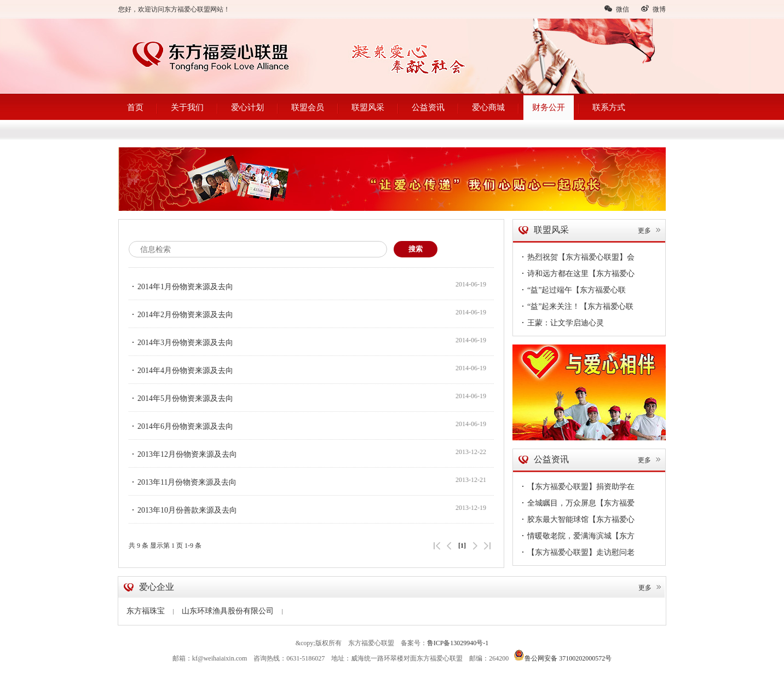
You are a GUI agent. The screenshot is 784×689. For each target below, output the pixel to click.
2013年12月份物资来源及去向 (183, 454)
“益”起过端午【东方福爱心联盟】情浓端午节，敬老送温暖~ (572, 291)
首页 (135, 107)
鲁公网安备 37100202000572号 (563, 655)
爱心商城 (488, 107)
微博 (653, 9)
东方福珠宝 (150, 611)
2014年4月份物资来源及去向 (181, 370)
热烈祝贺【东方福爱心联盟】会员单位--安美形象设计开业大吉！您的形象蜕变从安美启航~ (577, 259)
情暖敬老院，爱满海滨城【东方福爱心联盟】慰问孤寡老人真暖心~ (578, 537)
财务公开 (549, 107)
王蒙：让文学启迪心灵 (561, 323)
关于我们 (187, 107)
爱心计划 (247, 107)
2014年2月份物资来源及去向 (181, 314)
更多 (650, 231)
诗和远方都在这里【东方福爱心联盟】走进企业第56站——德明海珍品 (577, 275)
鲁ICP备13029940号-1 (458, 643)
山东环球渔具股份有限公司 (232, 611)
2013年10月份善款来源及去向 (183, 510)
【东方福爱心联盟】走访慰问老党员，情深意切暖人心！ (577, 554)
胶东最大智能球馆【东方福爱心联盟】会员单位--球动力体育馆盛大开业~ (577, 521)
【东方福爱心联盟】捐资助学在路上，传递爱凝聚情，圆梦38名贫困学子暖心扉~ (577, 488)
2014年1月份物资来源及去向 (181, 286)
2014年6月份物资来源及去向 (181, 426)
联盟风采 (368, 107)
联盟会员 (308, 107)
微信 (616, 9)
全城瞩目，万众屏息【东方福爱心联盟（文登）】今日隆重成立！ (577, 504)
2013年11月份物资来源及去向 (183, 482)
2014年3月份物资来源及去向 (181, 342)
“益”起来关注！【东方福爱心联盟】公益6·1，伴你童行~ (576, 308)
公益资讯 (428, 107)
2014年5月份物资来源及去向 (181, 398)
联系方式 (609, 107)
